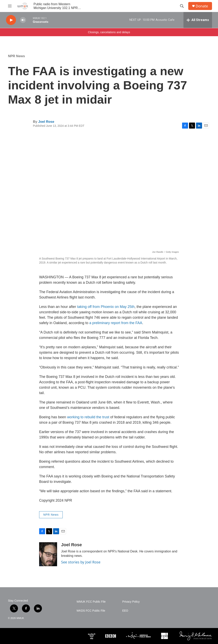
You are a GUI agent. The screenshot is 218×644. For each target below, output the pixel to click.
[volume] (23, 20)
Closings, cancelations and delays (109, 32)
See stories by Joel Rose (81, 562)
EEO (125, 611)
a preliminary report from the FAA (116, 323)
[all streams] (198, 20)
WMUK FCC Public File (91, 602)
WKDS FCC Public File (91, 611)
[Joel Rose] (48, 554)
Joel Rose (46, 122)
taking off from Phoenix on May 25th (106, 307)
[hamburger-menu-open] (10, 6)
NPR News (16, 56)
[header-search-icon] (182, 6)
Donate (202, 6)
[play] (11, 20)
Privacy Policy (131, 602)
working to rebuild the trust (88, 417)
